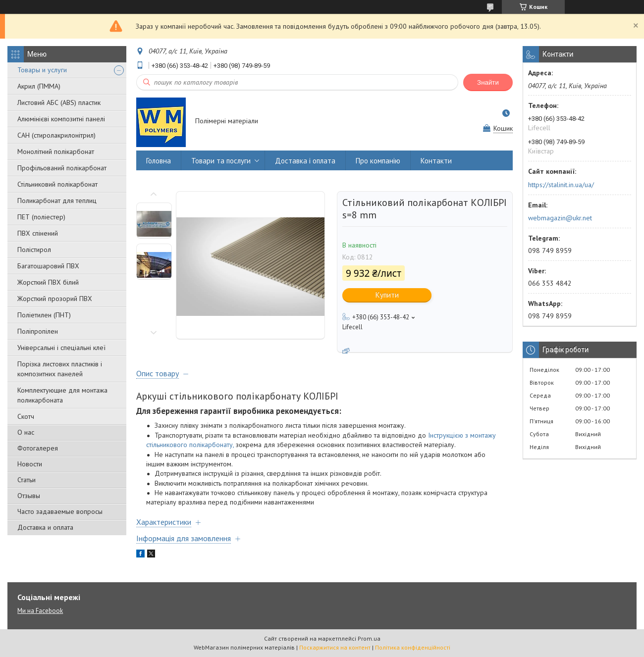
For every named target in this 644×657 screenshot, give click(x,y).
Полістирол (34, 250)
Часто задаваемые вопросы (60, 511)
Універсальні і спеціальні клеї (61, 348)
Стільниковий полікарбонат (57, 184)
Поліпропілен (38, 331)
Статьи (27, 480)
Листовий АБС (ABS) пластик (59, 102)
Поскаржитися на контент (335, 647)
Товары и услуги (42, 70)
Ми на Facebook (40, 611)
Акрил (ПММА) (39, 86)
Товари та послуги (221, 161)
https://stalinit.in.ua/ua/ (561, 185)
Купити (387, 295)
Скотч (26, 416)
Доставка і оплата (305, 161)
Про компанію (378, 161)
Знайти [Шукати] (488, 82)
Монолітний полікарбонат (56, 152)
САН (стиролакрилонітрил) (56, 135)
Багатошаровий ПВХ (48, 266)
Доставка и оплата (45, 527)
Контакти (436, 161)
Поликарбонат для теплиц (57, 201)
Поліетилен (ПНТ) (44, 315)
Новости (30, 464)
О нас (26, 432)
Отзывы (29, 496)
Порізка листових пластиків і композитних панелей (60, 369)
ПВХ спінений (38, 233)
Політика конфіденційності (413, 647)
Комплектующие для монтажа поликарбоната (62, 395)
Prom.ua (369, 638)
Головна (159, 161)
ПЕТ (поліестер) (41, 217)
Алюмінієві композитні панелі (61, 119)
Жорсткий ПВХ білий (48, 282)
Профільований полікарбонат (62, 168)
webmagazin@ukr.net (560, 218)
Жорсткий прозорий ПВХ (55, 299)
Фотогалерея (38, 448)
